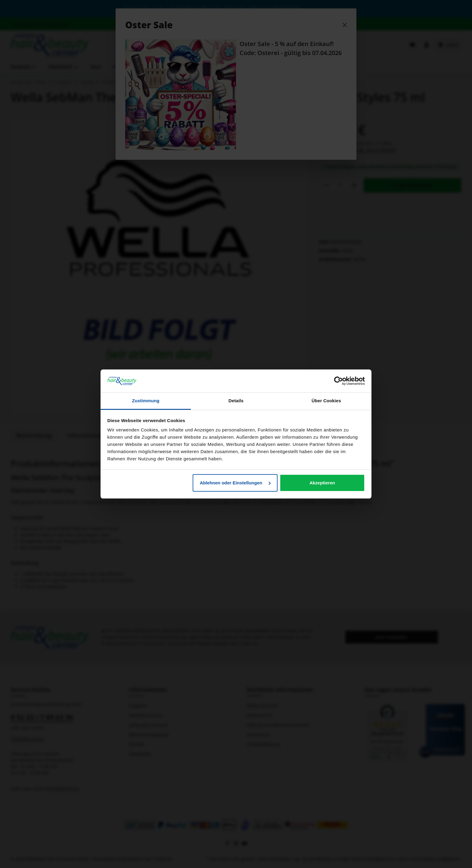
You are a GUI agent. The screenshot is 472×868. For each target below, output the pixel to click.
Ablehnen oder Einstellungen (235, 483)
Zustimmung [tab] (146, 401)
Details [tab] (236, 401)
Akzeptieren (322, 483)
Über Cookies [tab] (326, 401)
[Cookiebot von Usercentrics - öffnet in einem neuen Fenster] (338, 381)
